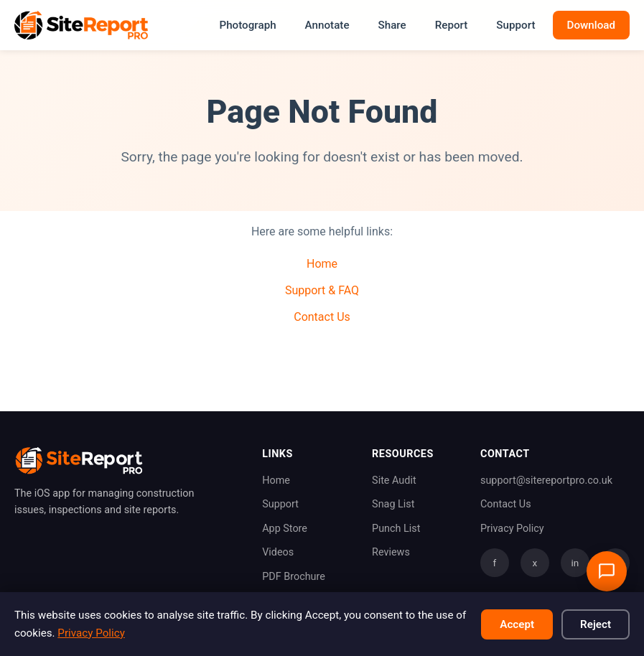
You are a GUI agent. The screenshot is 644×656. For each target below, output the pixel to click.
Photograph (247, 25)
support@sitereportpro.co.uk (546, 481)
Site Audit (394, 481)
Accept (517, 624)
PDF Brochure (294, 577)
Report (452, 25)
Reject (596, 624)
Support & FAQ (322, 290)
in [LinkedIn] (575, 563)
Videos (278, 552)
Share (392, 25)
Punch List (396, 529)
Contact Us (322, 317)
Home (322, 264)
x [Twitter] (535, 563)
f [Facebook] (495, 563)
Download (592, 25)
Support (515, 25)
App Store (285, 529)
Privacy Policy (512, 529)
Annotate (327, 25)
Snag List (393, 504)
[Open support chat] (607, 571)
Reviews (391, 552)
